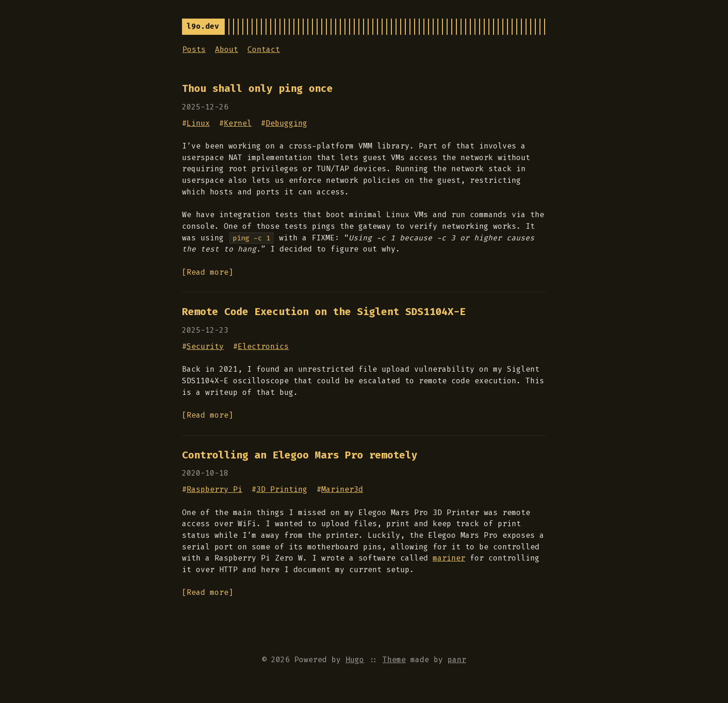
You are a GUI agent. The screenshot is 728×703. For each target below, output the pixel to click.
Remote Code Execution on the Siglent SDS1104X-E (324, 312)
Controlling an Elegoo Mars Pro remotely (300, 455)
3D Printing (282, 489)
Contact (264, 49)
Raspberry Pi (214, 489)
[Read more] (208, 272)
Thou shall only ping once (257, 89)
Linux (198, 123)
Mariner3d (342, 489)
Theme (394, 660)
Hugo (355, 660)
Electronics (263, 346)
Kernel (238, 123)
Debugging (286, 123)
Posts (194, 49)
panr (457, 660)
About (227, 49)
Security (205, 346)
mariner (449, 558)
